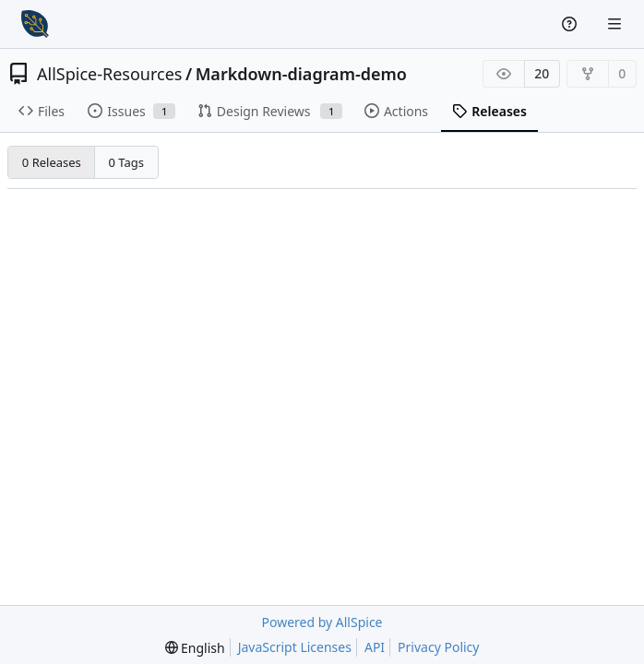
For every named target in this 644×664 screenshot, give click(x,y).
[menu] (195, 648)
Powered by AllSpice (322, 622)
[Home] (35, 24)
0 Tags (127, 162)
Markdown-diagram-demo (301, 74)
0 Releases (52, 162)
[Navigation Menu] (616, 24)
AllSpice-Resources (109, 74)
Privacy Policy (438, 647)
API (375, 647)
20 (542, 73)
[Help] (572, 24)
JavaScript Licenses (295, 647)
